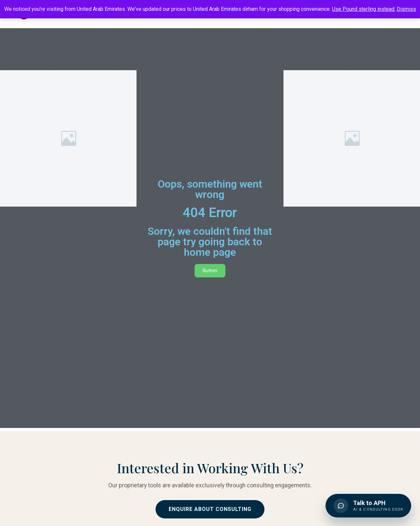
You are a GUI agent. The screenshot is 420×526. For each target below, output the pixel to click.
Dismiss (406, 9)
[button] (367, 505)
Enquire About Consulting (210, 509)
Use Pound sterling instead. (364, 9)
